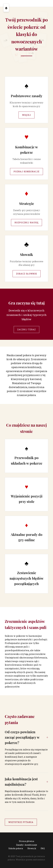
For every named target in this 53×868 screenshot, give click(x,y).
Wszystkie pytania (21, 822)
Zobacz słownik (27, 274)
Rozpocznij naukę (26, 223)
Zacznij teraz (26, 330)
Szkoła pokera (16, 848)
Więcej (26, 115)
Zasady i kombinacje (27, 845)
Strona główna (26, 841)
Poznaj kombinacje (26, 172)
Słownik (32, 848)
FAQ (43, 848)
